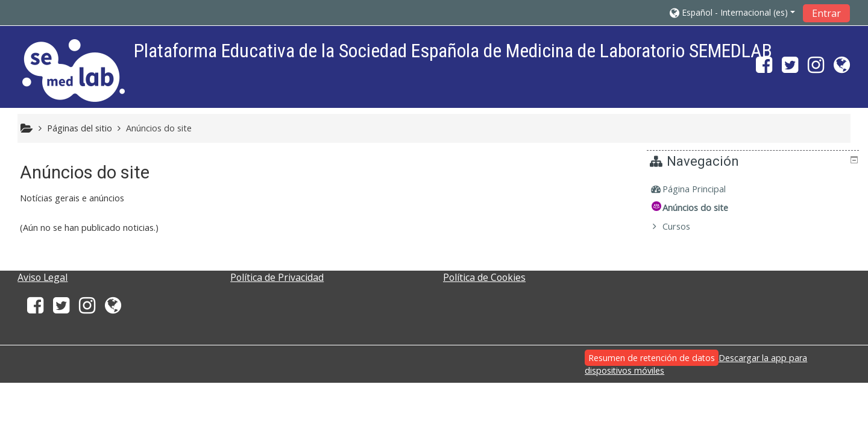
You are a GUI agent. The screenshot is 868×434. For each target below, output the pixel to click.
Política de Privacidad (277, 277)
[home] (74, 70)
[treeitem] (755, 189)
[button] (732, 12)
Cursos (685, 226)
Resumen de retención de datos (652, 358)
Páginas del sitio (80, 128)
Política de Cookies (484, 277)
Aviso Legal (42, 277)
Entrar (826, 13)
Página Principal (703, 189)
